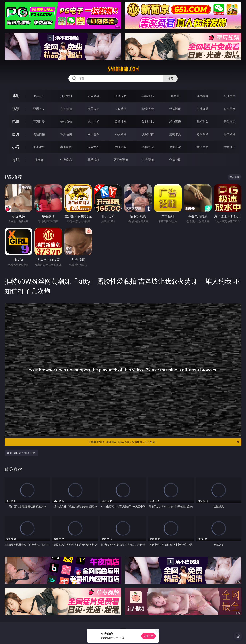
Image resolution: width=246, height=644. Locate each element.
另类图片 (230, 134)
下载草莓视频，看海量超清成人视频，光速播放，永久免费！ (164, 442)
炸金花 (175, 96)
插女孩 (39, 160)
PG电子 (39, 96)
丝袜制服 (175, 109)
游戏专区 (121, 96)
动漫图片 (121, 134)
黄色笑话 (202, 147)
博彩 (16, 96)
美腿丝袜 (148, 134)
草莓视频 (93, 160)
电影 (16, 121)
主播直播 (202, 109)
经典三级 (175, 121)
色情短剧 (175, 160)
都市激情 (39, 147)
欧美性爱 (121, 121)
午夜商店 (66, 160)
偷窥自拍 (39, 134)
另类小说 (175, 147)
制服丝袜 (148, 121)
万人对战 (93, 96)
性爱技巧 (230, 147)
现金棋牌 (202, 96)
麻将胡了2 (148, 96)
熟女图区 (202, 134)
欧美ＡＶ (93, 109)
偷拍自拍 (66, 121)
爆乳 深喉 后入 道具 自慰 (21, 453)
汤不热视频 (121, 160)
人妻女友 (93, 147)
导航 (16, 160)
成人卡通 (93, 121)
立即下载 (149, 636)
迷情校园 (148, 147)
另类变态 (230, 121)
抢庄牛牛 (230, 96)
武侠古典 (121, 147)
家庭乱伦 (66, 147)
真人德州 (66, 96)
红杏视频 (148, 160)
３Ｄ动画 (121, 109)
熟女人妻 (148, 109)
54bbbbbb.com (123, 69)
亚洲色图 (66, 134)
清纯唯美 (175, 134)
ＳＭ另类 (230, 109)
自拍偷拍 (66, 109)
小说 (16, 147)
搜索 (170, 78)
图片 (16, 134)
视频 (16, 109)
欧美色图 (93, 134)
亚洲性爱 (39, 121)
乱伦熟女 (202, 121)
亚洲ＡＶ (39, 109)
